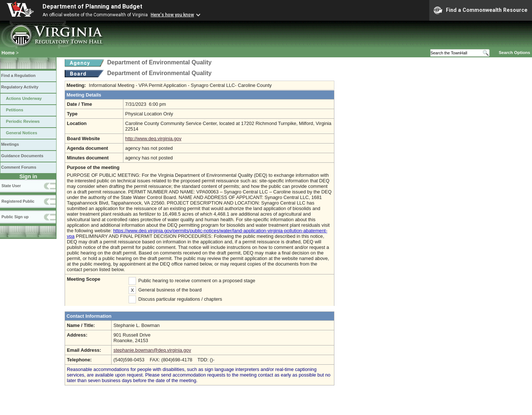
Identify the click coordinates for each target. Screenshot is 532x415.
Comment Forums (19, 167)
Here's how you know (172, 15)
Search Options (514, 53)
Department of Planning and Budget (92, 6)
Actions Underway (24, 98)
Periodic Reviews (23, 121)
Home (8, 53)
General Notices (22, 133)
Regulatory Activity (20, 87)
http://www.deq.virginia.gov (153, 139)
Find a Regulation (18, 75)
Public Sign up (15, 217)
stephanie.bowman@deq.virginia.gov (152, 350)
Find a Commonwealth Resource (481, 10)
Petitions (15, 110)
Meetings (10, 144)
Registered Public (18, 201)
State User (11, 186)
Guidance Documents (22, 156)
